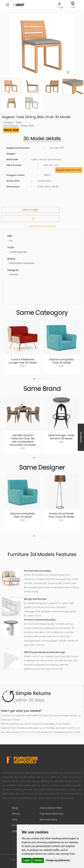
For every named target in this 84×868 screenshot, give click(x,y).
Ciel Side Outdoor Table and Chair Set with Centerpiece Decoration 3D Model (23, 440)
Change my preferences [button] (58, 860)
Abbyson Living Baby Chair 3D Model (61, 361)
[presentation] (3, 332)
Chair (19, 122)
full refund (26, 732)
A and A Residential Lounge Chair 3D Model (23, 361)
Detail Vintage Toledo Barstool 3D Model (61, 437)
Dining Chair (27, 126)
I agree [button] (27, 860)
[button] (73, 5)
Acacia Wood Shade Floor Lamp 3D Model (61, 515)
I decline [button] (38, 860)
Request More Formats (69, 170)
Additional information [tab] (42, 226)
